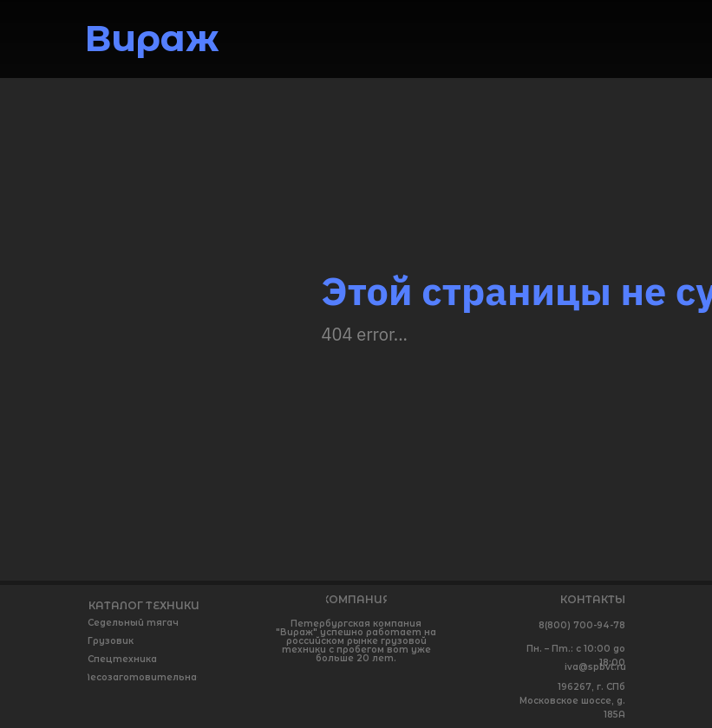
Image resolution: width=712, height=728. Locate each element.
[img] (604, 37)
